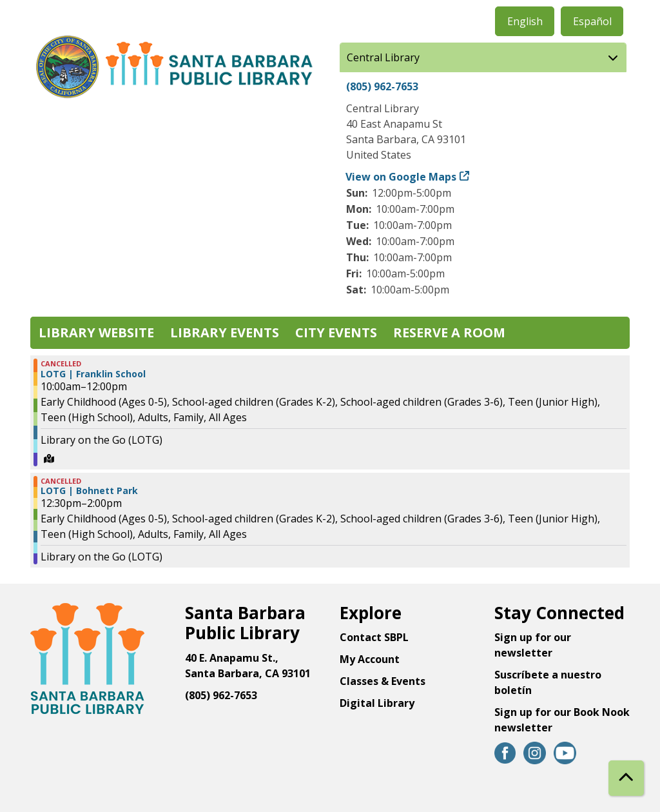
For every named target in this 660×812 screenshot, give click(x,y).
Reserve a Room (449, 332)
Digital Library (377, 703)
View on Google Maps (401, 177)
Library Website (96, 332)
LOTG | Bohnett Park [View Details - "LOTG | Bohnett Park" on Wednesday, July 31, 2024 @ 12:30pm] (89, 491)
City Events (336, 332)
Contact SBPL (374, 637)
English (525, 21)
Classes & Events (383, 681)
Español (592, 21)
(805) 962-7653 (382, 86)
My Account (370, 659)
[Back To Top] (626, 778)
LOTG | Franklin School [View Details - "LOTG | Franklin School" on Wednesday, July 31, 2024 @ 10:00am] (93, 374)
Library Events (225, 332)
